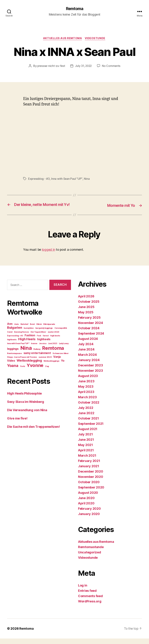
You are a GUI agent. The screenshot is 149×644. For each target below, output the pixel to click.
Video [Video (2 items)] (11, 366)
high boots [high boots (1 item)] (55, 341)
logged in (49, 255)
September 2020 (91, 493)
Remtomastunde (91, 552)
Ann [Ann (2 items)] (10, 329)
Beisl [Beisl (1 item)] (32, 330)
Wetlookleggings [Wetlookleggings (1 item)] (51, 366)
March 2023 (87, 403)
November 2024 (91, 328)
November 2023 (91, 376)
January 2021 (89, 472)
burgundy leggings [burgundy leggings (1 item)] (44, 334)
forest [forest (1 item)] (46, 341)
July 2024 (86, 350)
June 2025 (86, 312)
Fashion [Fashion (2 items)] (30, 341)
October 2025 (89, 307)
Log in (83, 591)
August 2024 (88, 344)
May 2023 (86, 392)
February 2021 (89, 466)
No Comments (112, 67)
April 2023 (86, 397)
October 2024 (89, 334)
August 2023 (88, 381)
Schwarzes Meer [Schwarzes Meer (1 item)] (61, 359)
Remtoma (74, 9)
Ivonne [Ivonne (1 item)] (34, 349)
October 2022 (89, 408)
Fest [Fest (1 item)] (39, 341)
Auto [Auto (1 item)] (17, 330)
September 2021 (91, 429)
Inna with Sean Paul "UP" (68, 179)
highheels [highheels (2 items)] (44, 345)
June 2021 (86, 445)
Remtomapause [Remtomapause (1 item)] (14, 359)
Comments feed (90, 601)
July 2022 (86, 413)
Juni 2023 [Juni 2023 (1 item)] (53, 349)
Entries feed (87, 596)
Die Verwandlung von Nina (27, 416)
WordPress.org (90, 607)
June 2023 (86, 387)
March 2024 (87, 360)
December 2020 (91, 477)
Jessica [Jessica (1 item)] (43, 349)
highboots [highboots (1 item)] (12, 345)
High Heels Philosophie (24, 399)
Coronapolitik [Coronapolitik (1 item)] (61, 334)
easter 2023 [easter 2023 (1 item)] (53, 337)
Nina (87, 179)
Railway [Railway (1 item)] (37, 355)
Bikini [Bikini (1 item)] (39, 330)
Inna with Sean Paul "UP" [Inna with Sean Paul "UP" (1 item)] (18, 349)
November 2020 (91, 482)
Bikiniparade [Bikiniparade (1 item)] (49, 330)
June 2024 (86, 355)
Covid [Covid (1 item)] (10, 337)
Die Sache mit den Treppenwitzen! (33, 432)
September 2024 (91, 339)
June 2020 (86, 503)
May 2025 (86, 318)
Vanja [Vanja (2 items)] (57, 362)
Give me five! (17, 424)
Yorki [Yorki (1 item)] (22, 372)
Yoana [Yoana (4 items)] (13, 371)
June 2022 (86, 419)
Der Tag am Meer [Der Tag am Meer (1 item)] (38, 337)
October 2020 (89, 488)
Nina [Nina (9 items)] (26, 353)
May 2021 (85, 450)
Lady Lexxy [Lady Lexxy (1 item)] (64, 349)
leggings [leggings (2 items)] (13, 354)
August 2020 (88, 498)
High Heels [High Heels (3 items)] (27, 345)
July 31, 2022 (84, 67)
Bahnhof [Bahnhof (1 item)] (24, 330)
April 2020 (86, 509)
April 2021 (86, 456)
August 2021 (88, 434)
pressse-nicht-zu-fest (51, 67)
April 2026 (86, 302)
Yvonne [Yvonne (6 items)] (35, 371)
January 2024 (89, 365)
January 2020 (89, 519)
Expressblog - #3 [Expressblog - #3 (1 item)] (15, 341)
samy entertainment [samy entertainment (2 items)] (37, 359)
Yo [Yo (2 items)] (63, 366)
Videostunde (96, 39)
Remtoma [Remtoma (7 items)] (53, 353)
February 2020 (89, 514)
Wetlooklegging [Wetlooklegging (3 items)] (29, 366)
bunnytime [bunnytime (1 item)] (29, 334)
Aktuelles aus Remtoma (63, 39)
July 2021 (85, 440)
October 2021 (88, 424)
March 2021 (87, 461)
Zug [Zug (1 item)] (47, 372)
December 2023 (91, 371)
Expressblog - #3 (39, 179)
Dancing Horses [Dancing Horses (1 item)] (21, 337)
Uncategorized (90, 558)
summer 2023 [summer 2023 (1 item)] (45, 363)
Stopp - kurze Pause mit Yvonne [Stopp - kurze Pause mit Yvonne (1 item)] (22, 363)
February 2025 (89, 323)
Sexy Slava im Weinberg (26, 407)
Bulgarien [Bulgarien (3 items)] (15, 333)
